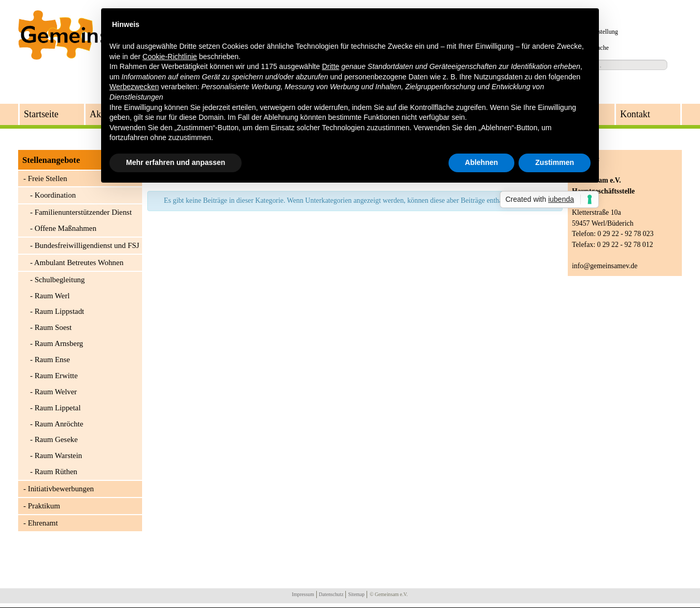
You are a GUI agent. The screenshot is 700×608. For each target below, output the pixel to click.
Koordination (55, 195)
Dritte (331, 66)
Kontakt (635, 114)
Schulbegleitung (60, 280)
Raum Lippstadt (60, 311)
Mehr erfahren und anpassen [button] (176, 162)
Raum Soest (53, 327)
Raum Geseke (56, 439)
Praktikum (44, 506)
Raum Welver (56, 392)
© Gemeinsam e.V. (389, 594)
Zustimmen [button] (555, 162)
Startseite (41, 114)
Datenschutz (331, 594)
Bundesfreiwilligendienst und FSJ (87, 245)
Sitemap (356, 594)
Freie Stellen (48, 178)
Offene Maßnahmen (66, 228)
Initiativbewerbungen (61, 489)
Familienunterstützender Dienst (83, 212)
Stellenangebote (51, 160)
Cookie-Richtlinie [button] (170, 57)
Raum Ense (52, 360)
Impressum (303, 594)
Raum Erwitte (56, 376)
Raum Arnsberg (59, 343)
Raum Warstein (59, 455)
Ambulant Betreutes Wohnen (79, 262)
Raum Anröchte (59, 424)
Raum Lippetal (58, 408)
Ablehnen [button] (482, 162)
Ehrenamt (43, 523)
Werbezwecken (134, 87)
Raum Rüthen (56, 472)
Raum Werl (52, 296)
